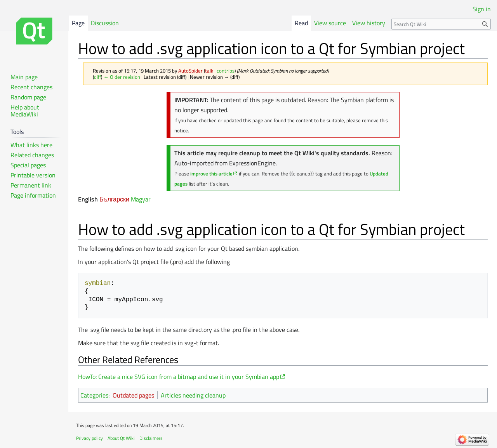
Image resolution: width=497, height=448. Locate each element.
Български (114, 199)
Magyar (141, 199)
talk (209, 71)
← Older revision (122, 77)
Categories (94, 395)
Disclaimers (151, 438)
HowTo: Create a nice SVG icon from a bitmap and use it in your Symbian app (179, 377)
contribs (226, 71)
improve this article (211, 174)
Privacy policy (89, 438)
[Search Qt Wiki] (441, 24)
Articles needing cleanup (193, 395)
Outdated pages (133, 395)
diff (97, 77)
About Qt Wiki (121, 438)
